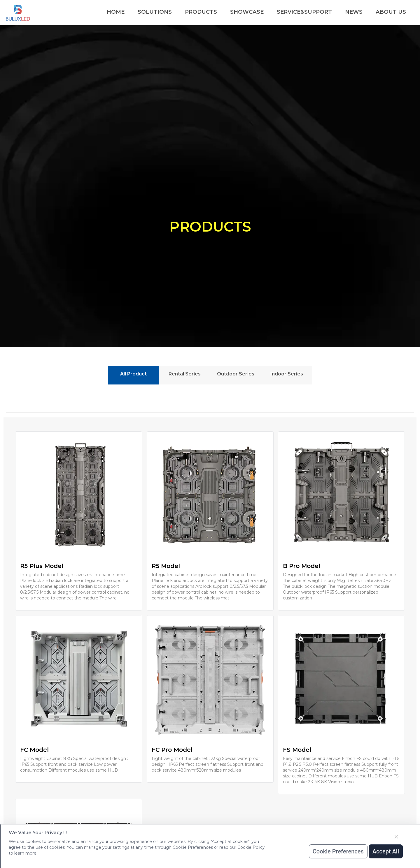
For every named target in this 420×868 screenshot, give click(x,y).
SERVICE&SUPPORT (304, 12)
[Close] (396, 837)
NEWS (354, 12)
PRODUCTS (201, 12)
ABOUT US (391, 12)
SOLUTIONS (155, 12)
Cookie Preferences (338, 851)
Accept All (386, 851)
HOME (116, 12)
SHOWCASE (247, 12)
